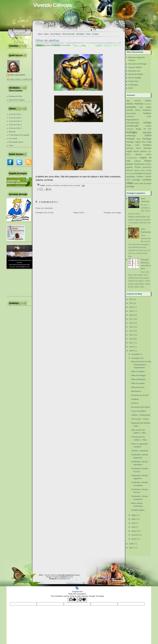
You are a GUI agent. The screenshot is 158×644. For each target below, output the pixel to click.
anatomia (137, 101)
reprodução (131, 177)
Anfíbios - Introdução (140, 451)
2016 (131, 323)
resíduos (140, 177)
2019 (131, 311)
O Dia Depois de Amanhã (19, 135)
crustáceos (130, 129)
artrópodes (64, 185)
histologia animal (133, 148)
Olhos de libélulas (138, 379)
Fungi (149, 142)
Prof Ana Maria (17, 75)
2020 (131, 307)
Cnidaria (148, 126)
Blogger (77, 575)
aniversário (148, 104)
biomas (138, 110)
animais (49, 185)
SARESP (148, 177)
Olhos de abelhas (47, 41)
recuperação (147, 173)
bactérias (130, 110)
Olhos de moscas (138, 387)
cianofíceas (130, 116)
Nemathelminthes (132, 158)
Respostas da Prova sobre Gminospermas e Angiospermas (141, 364)
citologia (147, 122)
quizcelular (130, 173)
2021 (131, 303)
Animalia (56, 185)
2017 (131, 319)
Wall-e (11, 145)
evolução (130, 139)
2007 (131, 548)
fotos (71, 185)
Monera (138, 154)
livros (128, 154)
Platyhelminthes (139, 164)
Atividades (80, 34)
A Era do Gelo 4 (15, 125)
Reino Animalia (69, 34)
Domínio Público (135, 67)
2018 (131, 315)
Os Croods (13, 138)
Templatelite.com (64, 579)
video (130, 183)
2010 (131, 347)
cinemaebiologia (133, 123)
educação (147, 132)
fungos (129, 145)
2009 (131, 351)
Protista (138, 167)
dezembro (136, 354)
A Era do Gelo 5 (15, 128)
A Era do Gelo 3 (15, 121)
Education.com (134, 71)
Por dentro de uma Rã (140, 395)
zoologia (77, 185)
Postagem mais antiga (112, 212)
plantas (129, 164)
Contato (95, 34)
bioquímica (147, 110)
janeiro (134, 539)
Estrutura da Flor (15, 96)
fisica (139, 139)
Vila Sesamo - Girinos (140, 419)
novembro (136, 358)
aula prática (145, 107)
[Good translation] (72, 600)
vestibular (147, 180)
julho (134, 519)
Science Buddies (135, 78)
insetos (136, 151)
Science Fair (133, 81)
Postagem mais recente (45, 212)
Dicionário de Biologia (137, 64)
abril (133, 527)
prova (137, 170)
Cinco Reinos (56, 34)
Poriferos (135, 403)
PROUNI (129, 170)
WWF (131, 88)
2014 (131, 331)
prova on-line (146, 170)
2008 (131, 544)
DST (150, 129)
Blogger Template (53, 577)
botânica (147, 113)
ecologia (131, 132)
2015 (131, 327)
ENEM (148, 135)
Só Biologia (133, 85)
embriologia (131, 136)
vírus (136, 183)
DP (145, 129)
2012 (131, 339)
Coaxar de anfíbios (138, 411)
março (134, 531)
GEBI (137, 145)
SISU (128, 180)
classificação (132, 126)
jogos (150, 151)
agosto (134, 515)
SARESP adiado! (138, 510)
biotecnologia (131, 113)
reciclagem (138, 173)
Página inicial (79, 212)
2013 (131, 335)
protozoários (147, 167)
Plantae (148, 161)
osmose (137, 161)
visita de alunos (145, 183)
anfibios (148, 100)
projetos (129, 167)
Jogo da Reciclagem (17, 100)
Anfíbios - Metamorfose (141, 415)
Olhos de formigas (138, 375)
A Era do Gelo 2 (15, 118)
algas (128, 101)
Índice (46, 34)
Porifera (149, 164)
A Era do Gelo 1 (15, 114)
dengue (139, 129)
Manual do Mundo (136, 74)
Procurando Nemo (16, 142)
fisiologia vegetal (133, 142)
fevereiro (135, 535)
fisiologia (147, 139)
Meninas (12, 132)
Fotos (88, 34)
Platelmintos (136, 391)
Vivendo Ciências (53, 5)
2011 (131, 343)
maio (134, 523)
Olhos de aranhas (138, 383)
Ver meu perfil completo (19, 79)
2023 (131, 299)
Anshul (70, 577)
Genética (147, 145)
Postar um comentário (44, 208)
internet (144, 151)
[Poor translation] (82, 600)
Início (40, 34)
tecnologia (136, 180)
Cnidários (135, 399)
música (149, 154)
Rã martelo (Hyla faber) (141, 407)
